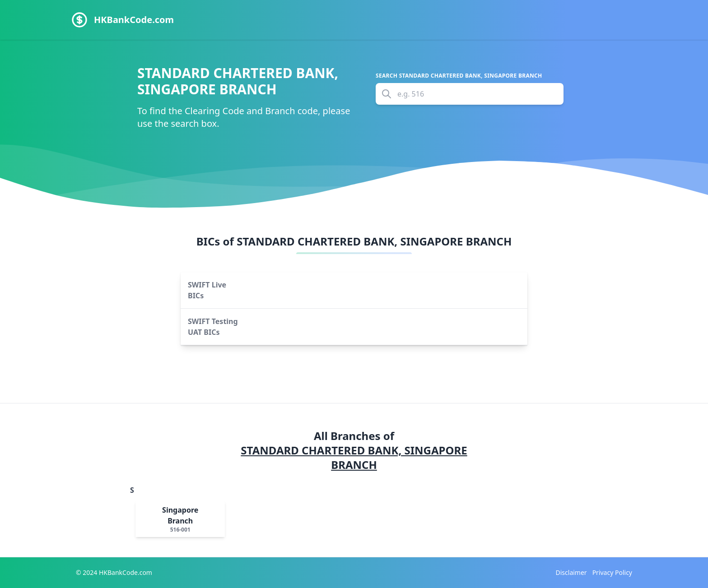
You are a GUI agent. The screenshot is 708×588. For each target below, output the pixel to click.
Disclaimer (571, 572)
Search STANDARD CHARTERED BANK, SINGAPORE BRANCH (459, 76)
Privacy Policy (612, 572)
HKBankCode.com (134, 20)
